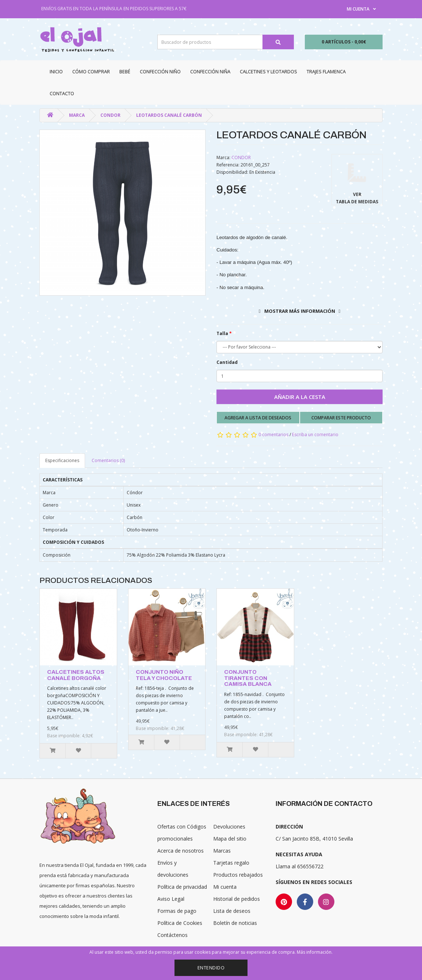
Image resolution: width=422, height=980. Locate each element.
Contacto (62, 93)
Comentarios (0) (108, 460)
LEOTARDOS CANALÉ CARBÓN (169, 115)
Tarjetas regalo (231, 863)
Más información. (315, 952)
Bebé (125, 72)
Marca (77, 115)
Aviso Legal (171, 899)
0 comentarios (273, 435)
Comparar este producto (341, 418)
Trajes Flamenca (326, 72)
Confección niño (160, 72)
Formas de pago (177, 911)
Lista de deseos (232, 911)
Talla (222, 333)
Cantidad (227, 362)
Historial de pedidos (237, 899)
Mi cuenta (225, 887)
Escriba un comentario (315, 435)
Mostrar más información (300, 311)
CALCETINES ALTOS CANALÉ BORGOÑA (76, 675)
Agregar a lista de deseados (258, 418)
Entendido (211, 968)
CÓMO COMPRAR (91, 72)
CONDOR (110, 115)
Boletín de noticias (235, 923)
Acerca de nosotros (181, 851)
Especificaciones (62, 460)
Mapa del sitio (230, 839)
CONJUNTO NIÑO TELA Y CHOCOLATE (164, 675)
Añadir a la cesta (300, 397)
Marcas (222, 851)
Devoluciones (229, 827)
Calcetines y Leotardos (268, 72)
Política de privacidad (182, 887)
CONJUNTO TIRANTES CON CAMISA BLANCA (248, 678)
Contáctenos (172, 935)
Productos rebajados (238, 875)
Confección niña (210, 72)
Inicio (56, 72)
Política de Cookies (180, 923)
